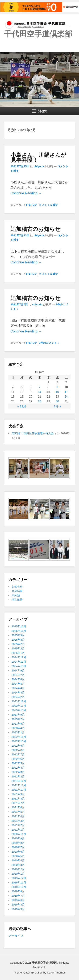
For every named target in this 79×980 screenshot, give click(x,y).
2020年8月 (18, 843)
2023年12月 (19, 701)
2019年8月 (18, 891)
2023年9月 (18, 715)
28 (40, 401)
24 (66, 396)
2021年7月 (18, 803)
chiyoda (39, 166)
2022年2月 (18, 777)
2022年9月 (18, 746)
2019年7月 (18, 896)
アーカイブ (16, 936)
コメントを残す (49, 205)
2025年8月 (18, 640)
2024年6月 (18, 679)
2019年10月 (19, 887)
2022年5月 (18, 763)
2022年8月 (18, 750)
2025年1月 (18, 653)
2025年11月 (19, 631)
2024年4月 (18, 688)
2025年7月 (18, 644)
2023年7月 (18, 719)
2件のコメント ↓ (49, 343)
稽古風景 (17, 600)
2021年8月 (18, 799)
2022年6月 (18, 759)
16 (57, 392)
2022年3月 (18, 772)
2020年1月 (18, 874)
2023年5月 (18, 724)
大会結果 (17, 591)
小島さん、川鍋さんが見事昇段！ (38, 157)
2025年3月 (18, 648)
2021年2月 (18, 825)
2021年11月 (19, 785)
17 (66, 392)
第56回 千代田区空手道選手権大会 (33, 433)
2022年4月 (18, 768)
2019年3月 (18, 909)
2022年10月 (19, 741)
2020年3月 (18, 865)
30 (57, 401)
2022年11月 (19, 737)
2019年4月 (18, 905)
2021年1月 (18, 830)
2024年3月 (18, 693)
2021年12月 (19, 781)
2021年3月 (18, 821)
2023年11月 (19, 706)
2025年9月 (18, 635)
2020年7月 (18, 847)
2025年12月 (19, 626)
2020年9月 (18, 838)
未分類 (16, 595)
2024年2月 (18, 697)
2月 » (57, 406)
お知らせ (31, 205)
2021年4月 (18, 816)
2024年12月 (19, 657)
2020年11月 (19, 834)
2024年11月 (19, 662)
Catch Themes (56, 973)
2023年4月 (18, 728)
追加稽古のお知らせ (36, 229)
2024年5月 (18, 684)
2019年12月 (19, 878)
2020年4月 (18, 860)
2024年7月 (18, 675)
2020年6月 (18, 852)
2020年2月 (18, 869)
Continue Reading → (26, 193)
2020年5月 (18, 856)
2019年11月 (19, 883)
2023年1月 (18, 732)
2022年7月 (18, 754)
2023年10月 (19, 710)
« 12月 (22, 406)
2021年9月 (18, 794)
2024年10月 (19, 666)
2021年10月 (19, 790)
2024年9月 (18, 671)
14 (40, 392)
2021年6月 (18, 807)
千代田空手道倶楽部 (38, 34)
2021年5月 (18, 812)
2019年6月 (18, 900)
